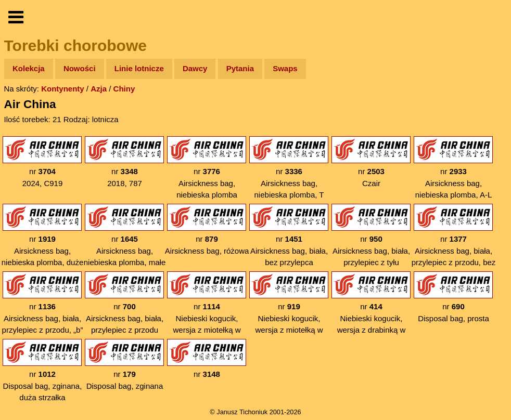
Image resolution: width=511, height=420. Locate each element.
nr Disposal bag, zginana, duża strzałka (42, 370)
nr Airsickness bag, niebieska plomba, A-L (453, 168)
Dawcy (195, 68)
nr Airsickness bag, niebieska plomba (207, 168)
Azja (99, 89)
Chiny (124, 89)
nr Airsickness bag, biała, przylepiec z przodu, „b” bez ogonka (43, 309)
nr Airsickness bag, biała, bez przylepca (289, 235)
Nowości (80, 68)
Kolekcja (29, 68)
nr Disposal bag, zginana (124, 365)
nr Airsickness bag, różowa (207, 229)
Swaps (285, 68)
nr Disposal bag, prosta (453, 297)
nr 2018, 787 (124, 162)
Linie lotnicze (139, 68)
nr (207, 359)
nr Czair (371, 162)
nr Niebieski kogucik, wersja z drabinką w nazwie (371, 309)
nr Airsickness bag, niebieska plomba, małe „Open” (125, 241)
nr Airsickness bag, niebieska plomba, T (289, 168)
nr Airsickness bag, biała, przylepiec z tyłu (371, 235)
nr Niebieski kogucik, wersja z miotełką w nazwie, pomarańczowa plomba (207, 314)
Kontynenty (63, 89)
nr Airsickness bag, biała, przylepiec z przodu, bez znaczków (454, 241)
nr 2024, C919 (42, 162)
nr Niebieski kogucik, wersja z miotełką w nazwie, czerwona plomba (289, 314)
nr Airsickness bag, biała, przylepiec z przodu (124, 303)
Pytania (240, 68)
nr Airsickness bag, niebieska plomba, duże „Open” (43, 241)
